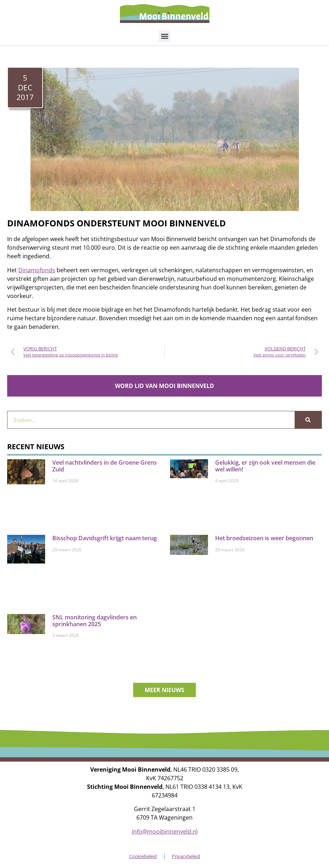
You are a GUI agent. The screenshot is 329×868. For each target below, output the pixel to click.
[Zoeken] (308, 420)
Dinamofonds (37, 270)
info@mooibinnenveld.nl (165, 831)
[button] (164, 36)
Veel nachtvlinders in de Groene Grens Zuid (105, 466)
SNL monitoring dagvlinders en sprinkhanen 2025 (95, 621)
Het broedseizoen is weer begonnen (264, 538)
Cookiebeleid (143, 856)
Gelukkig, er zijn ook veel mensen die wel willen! (265, 466)
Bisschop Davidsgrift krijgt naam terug (105, 538)
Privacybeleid (186, 856)
